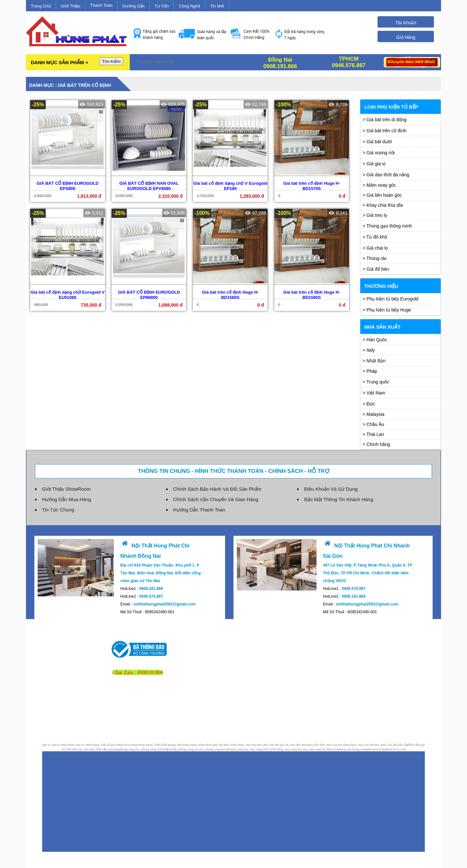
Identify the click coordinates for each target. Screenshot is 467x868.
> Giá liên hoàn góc (382, 195)
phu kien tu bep (377, 749)
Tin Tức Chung (58, 510)
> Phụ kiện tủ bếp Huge (387, 310)
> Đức (369, 404)
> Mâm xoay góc (379, 185)
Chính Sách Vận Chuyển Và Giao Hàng (216, 499)
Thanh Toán (101, 5)
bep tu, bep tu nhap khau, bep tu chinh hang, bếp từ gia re (80, 745)
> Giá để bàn (376, 269)
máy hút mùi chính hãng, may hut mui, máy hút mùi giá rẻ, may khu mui (260, 745)
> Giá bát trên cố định (384, 131)
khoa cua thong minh (353, 749)
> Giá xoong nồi (379, 153)
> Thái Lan (373, 434)
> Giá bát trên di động (384, 120)
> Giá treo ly (375, 215)
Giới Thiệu (71, 6)
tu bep (335, 749)
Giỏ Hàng (406, 37)
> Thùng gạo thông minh (387, 226)
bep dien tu (126, 745)
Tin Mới (217, 6)
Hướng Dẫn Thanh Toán (199, 510)
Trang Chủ (41, 6)
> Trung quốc (376, 382)
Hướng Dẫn (134, 6)
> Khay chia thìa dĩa (383, 205)
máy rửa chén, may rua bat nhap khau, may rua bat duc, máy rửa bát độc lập (357, 745)
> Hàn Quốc (375, 340)
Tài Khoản (406, 23)
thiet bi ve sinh (396, 749)
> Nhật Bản (374, 361)
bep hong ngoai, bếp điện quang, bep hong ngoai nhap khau (173, 745)
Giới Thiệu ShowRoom (66, 489)
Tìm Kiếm (111, 61)
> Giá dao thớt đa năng (386, 175)
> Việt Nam (374, 393)
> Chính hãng (376, 444)
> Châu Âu (373, 424)
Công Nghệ (189, 6)
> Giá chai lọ (375, 248)
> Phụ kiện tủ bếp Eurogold (390, 299)
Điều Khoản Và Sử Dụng (331, 489)
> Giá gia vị (374, 164)
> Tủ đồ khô (375, 237)
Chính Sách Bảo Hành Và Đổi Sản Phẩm (217, 489)
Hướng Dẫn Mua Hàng (67, 499)
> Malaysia (373, 414)
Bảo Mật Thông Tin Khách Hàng (339, 499)
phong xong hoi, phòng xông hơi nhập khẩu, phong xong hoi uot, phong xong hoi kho (175, 749)
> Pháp (370, 371)
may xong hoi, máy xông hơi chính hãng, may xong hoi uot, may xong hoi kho (281, 749)
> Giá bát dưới (377, 142)
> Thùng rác (375, 258)
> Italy (369, 350)
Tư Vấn (162, 6)
